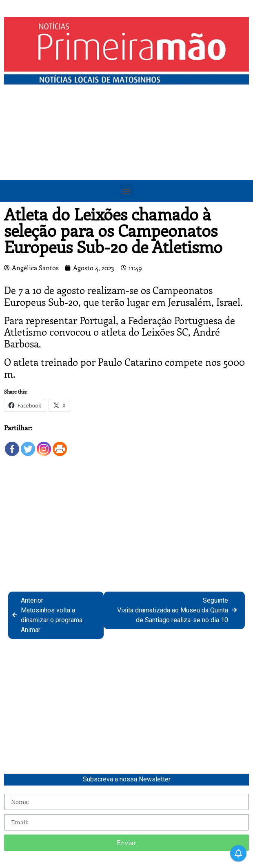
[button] (127, 191)
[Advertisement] (126, 150)
